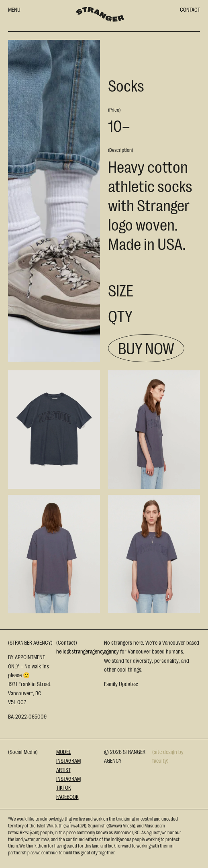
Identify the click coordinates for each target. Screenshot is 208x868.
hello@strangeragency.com (86, 651)
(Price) (114, 109)
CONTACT (190, 9)
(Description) (120, 150)
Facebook (67, 797)
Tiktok (64, 787)
